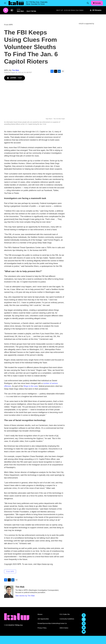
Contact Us (63, 623)
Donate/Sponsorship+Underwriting (48, 623)
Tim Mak (16, 70)
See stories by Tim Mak (25, 596)
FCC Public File (65, 614)
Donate (98, 3)
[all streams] (96, 10)
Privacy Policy (42, 628)
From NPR (8, 25)
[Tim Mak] (9, 592)
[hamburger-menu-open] (5, 3)
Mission (40, 614)
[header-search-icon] (88, 3)
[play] (6, 10)
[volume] (12, 10)
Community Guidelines (67, 619)
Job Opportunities (43, 619)
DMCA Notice (64, 628)
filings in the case (31, 386)
